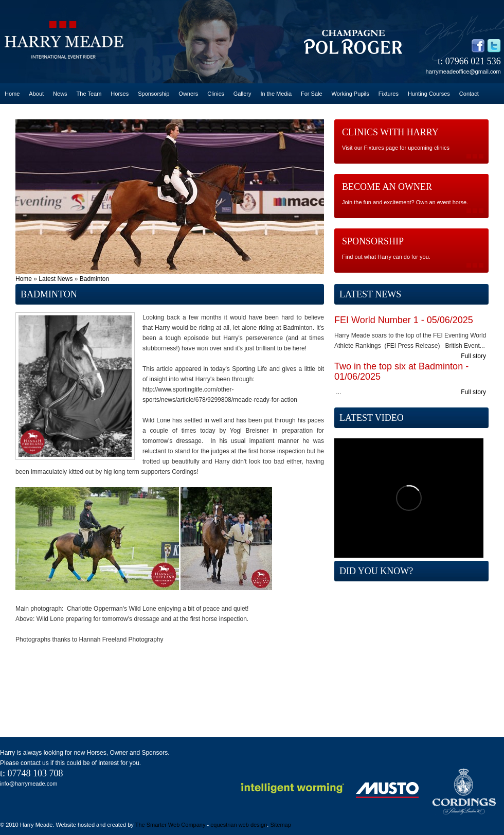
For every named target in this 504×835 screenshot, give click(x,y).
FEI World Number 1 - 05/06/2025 (404, 320)
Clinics (215, 94)
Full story (473, 356)
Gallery (242, 94)
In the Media (276, 94)
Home (12, 94)
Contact (469, 94)
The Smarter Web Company (170, 825)
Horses (120, 94)
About (36, 94)
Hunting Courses (429, 94)
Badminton (94, 279)
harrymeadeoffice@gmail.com (463, 72)
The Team (89, 94)
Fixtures (389, 94)
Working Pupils (350, 94)
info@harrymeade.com (29, 784)
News (60, 94)
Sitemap (280, 825)
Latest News (56, 279)
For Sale (312, 94)
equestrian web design (239, 825)
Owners (188, 94)
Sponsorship (154, 94)
